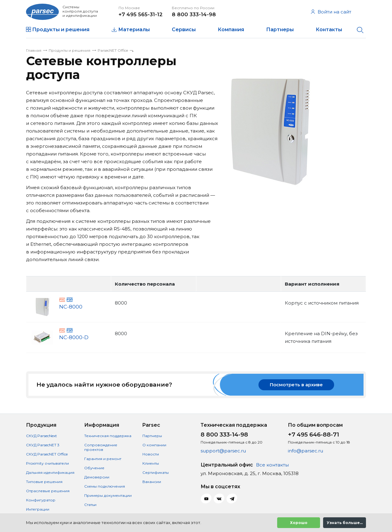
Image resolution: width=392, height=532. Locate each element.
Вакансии (152, 482)
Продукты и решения (61, 30)
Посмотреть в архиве (296, 385)
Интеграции (38, 509)
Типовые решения (44, 482)
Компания (231, 30)
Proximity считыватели (47, 463)
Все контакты (272, 465)
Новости (151, 454)
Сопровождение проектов (101, 447)
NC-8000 (71, 307)
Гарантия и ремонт (103, 459)
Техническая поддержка (108, 436)
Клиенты (151, 463)
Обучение (94, 468)
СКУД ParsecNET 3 (43, 445)
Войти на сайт (331, 12)
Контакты (329, 30)
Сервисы (184, 30)
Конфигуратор (41, 500)
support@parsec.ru (223, 451)
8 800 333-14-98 (194, 14)
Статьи (90, 505)
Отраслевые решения (48, 491)
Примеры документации (108, 495)
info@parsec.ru (305, 451)
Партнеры (280, 30)
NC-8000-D (74, 338)
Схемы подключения (105, 486)
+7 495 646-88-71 (313, 435)
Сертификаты (156, 472)
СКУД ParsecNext (41, 436)
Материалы (134, 30)
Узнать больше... (345, 523)
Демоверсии (97, 477)
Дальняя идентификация (50, 472)
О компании (154, 445)
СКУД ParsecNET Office (47, 454)
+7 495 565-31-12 (141, 14)
